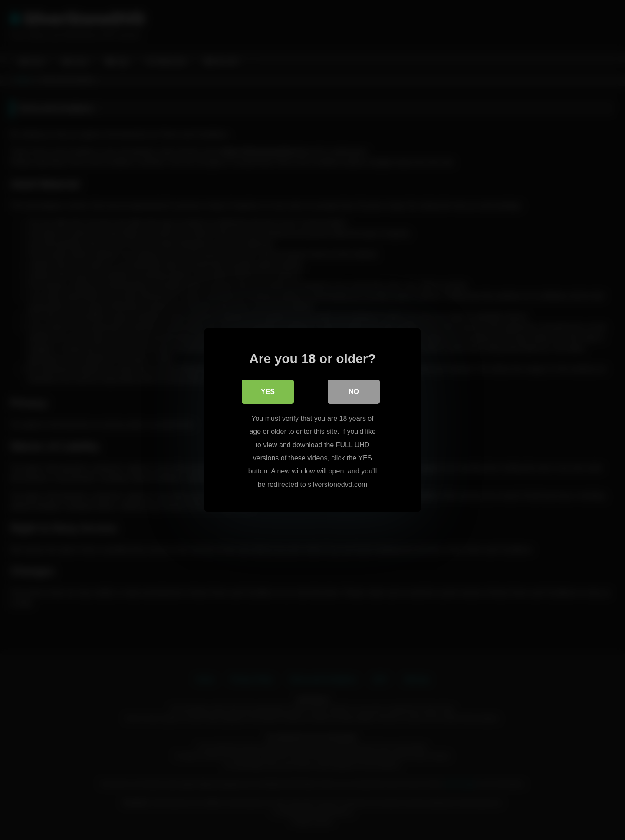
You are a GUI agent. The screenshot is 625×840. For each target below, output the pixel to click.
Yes (268, 392)
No (354, 392)
